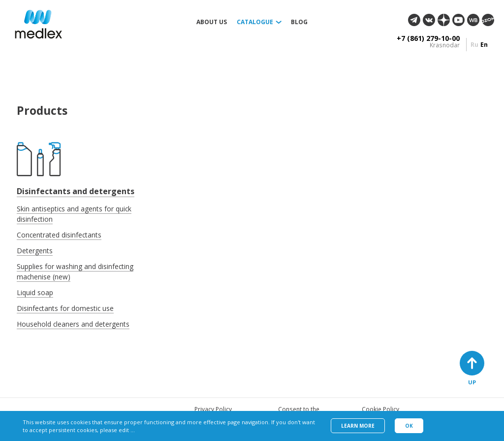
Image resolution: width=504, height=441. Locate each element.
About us (212, 22)
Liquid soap (35, 292)
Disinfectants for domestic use (65, 308)
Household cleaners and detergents (73, 324)
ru (474, 45)
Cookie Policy (380, 409)
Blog (299, 22)
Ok (409, 426)
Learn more (358, 426)
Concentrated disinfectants (59, 235)
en (484, 45)
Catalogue (255, 22)
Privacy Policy (213, 409)
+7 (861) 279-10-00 (428, 38)
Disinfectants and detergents (76, 191)
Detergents (35, 251)
